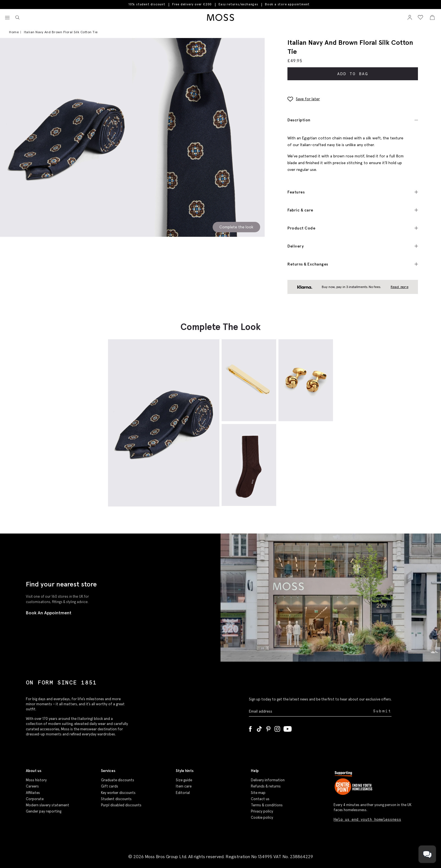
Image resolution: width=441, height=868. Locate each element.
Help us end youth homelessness (367, 819)
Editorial (183, 793)
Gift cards (110, 786)
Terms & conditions (267, 805)
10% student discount (147, 4)
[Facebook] (250, 728)
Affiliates (33, 793)
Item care (184, 786)
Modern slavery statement (48, 805)
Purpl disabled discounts (121, 805)
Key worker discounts (118, 793)
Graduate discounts (118, 780)
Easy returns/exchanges (238, 4)
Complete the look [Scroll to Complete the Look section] (236, 227)
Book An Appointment (49, 613)
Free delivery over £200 (192, 4)
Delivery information (268, 780)
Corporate (35, 799)
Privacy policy (262, 811)
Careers (32, 786)
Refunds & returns (266, 786)
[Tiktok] (259, 728)
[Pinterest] (268, 728)
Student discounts (116, 799)
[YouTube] (288, 728)
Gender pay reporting (44, 811)
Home (14, 32)
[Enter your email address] (310, 711)
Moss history (36, 780)
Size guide (184, 780)
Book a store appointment (287, 4)
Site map (258, 793)
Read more (400, 287)
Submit (382, 711)
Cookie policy (262, 817)
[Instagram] (277, 728)
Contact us (260, 799)
